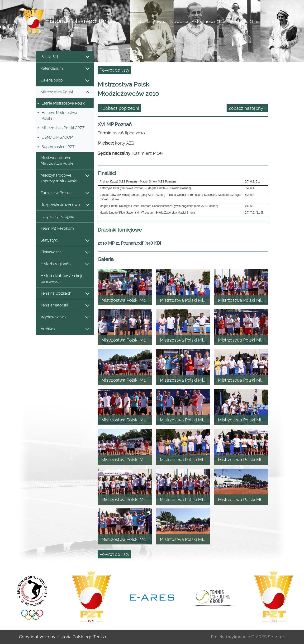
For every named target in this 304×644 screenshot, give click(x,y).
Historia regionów (65, 264)
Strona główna (152, 21)
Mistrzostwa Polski (65, 92)
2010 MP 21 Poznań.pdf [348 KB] (129, 243)
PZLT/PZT (65, 57)
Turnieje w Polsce (65, 193)
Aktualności (203, 21)
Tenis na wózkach (65, 294)
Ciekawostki (65, 252)
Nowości (179, 21)
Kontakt (273, 21)
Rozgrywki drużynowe (65, 205)
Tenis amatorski (65, 305)
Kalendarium (65, 69)
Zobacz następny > (247, 108)
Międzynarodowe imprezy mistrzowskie (65, 178)
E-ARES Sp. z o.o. (268, 637)
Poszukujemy (233, 21)
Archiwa (65, 329)
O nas (256, 21)
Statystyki (65, 240)
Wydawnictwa (65, 317)
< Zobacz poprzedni (119, 108)
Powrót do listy (114, 70)
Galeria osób (65, 80)
